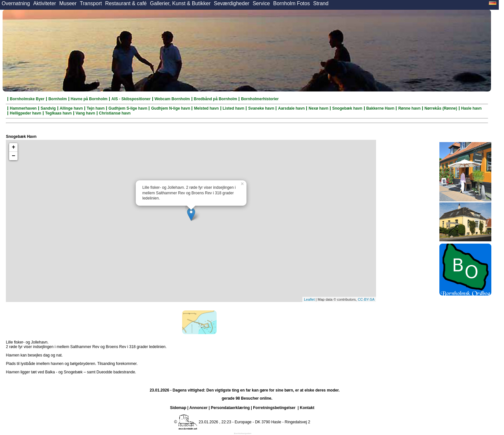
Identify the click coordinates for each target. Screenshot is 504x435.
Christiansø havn (115, 113)
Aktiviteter (44, 3)
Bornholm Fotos (291, 3)
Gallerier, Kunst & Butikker (180, 3)
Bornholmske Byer (27, 99)
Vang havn (85, 113)
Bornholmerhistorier (260, 99)
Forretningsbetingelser (274, 408)
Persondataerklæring (230, 408)
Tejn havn (96, 108)
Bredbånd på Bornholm (215, 99)
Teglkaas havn (58, 113)
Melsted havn (206, 108)
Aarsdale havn (291, 108)
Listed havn (234, 108)
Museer (68, 3)
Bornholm (58, 99)
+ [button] (13, 147)
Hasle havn (471, 108)
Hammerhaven (23, 108)
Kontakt (307, 408)
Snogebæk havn (347, 108)
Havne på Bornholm (89, 99)
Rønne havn (409, 108)
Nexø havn (318, 108)
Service (261, 3)
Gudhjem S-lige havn (128, 108)
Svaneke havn (261, 108)
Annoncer (198, 408)
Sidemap (178, 408)
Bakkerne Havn (380, 108)
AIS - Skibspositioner (131, 99)
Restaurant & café (126, 3)
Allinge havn (71, 108)
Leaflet (309, 299)
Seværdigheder (231, 3)
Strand (321, 3)
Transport (91, 3)
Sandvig (48, 108)
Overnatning (16, 3)
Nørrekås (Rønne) (441, 108)
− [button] (13, 156)
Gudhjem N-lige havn (170, 108)
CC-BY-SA (366, 299)
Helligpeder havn (25, 113)
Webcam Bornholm (172, 99)
